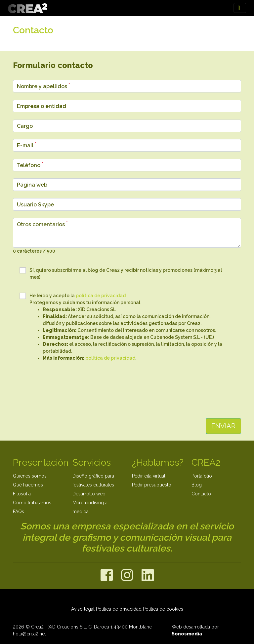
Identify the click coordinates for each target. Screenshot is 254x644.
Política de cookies (163, 609)
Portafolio (202, 476)
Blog (197, 485)
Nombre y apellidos (43, 86)
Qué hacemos (28, 485)
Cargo (25, 126)
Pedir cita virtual (149, 476)
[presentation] (127, 389)
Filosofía (22, 494)
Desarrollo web (89, 494)
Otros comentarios (42, 224)
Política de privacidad (119, 609)
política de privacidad (101, 296)
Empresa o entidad (42, 106)
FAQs (19, 512)
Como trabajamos (32, 503)
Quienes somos (30, 476)
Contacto (201, 494)
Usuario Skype (35, 205)
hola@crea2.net (29, 634)
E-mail (27, 145)
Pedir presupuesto (152, 485)
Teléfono (30, 165)
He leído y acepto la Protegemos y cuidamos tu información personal (124, 327)
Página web (32, 185)
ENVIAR (223, 426)
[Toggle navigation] (240, 8)
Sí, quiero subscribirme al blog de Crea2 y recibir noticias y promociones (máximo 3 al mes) (121, 274)
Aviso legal (83, 609)
